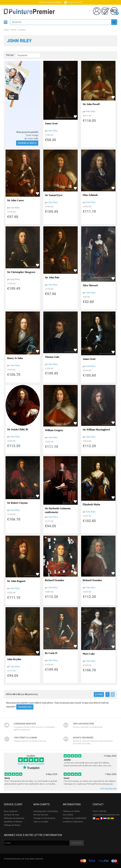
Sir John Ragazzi (16, 581)
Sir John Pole (52, 277)
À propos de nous (12, 815)
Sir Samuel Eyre (54, 195)
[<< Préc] (99, 694)
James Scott (51, 123)
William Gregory (54, 430)
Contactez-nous (25, 707)
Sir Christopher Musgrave (21, 272)
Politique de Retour (12, 825)
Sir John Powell (91, 104)
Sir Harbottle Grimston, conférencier (58, 510)
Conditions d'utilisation (73, 822)
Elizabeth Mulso (92, 504)
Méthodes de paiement (14, 818)
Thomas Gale (52, 357)
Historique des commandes (46, 811)
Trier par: (10, 55)
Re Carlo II (51, 653)
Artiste (14, 30)
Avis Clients (68, 815)
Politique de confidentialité (75, 818)
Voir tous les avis (108, 789)
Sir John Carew (16, 200)
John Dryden (14, 659)
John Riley (53, 131)
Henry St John (15, 358)
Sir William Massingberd (96, 430)
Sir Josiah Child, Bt (18, 429)
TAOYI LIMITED (99, 811)
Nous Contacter (11, 811)
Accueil (6, 30)
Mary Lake (89, 654)
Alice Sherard (90, 285)
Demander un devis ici (27, 143)
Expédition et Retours (13, 822)
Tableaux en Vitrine (71, 811)
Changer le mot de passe (44, 818)
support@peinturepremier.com (106, 815)
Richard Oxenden (54, 580)
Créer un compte (41, 822)
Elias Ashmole (90, 195)
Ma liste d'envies (41, 815)
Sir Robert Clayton (17, 503)
